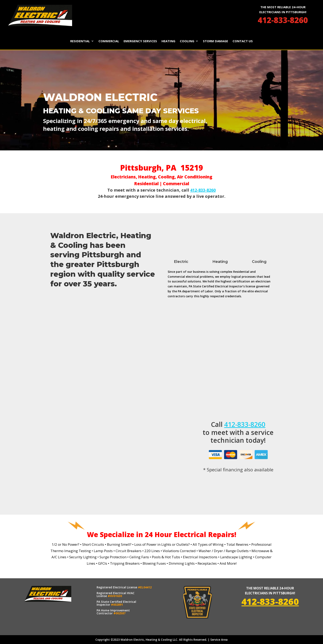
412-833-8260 (283, 20)
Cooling (187, 41)
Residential (80, 41)
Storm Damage (215, 41)
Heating (168, 41)
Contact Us (243, 41)
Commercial (109, 41)
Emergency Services (140, 41)
